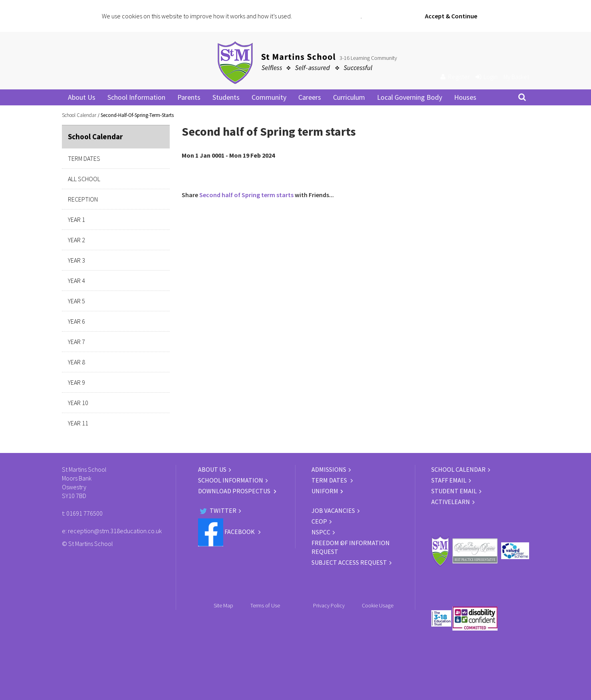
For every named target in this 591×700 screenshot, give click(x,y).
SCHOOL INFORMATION (231, 480)
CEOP (319, 521)
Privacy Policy (329, 605)
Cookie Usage (378, 605)
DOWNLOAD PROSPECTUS (235, 491)
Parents (189, 97)
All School (84, 179)
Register (455, 77)
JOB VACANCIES (333, 510)
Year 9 (76, 382)
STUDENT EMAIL (454, 491)
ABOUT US (212, 469)
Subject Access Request (349, 562)
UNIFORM (325, 491)
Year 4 (76, 281)
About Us (82, 97)
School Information (136, 97)
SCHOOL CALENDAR (458, 469)
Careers (310, 97)
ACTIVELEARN (451, 502)
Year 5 (76, 301)
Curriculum (349, 97)
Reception (83, 199)
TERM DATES (330, 480)
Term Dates (84, 158)
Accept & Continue (451, 16)
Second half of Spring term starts (246, 195)
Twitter (217, 510)
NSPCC (321, 532)
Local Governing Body (410, 97)
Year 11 (78, 423)
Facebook (227, 532)
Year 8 (76, 362)
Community (269, 97)
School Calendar (79, 115)
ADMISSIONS (329, 469)
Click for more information (327, 16)
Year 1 (76, 219)
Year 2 (76, 240)
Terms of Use (265, 605)
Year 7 (76, 342)
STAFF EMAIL (449, 480)
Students (226, 97)
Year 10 (78, 403)
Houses (465, 97)
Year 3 (76, 260)
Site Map (223, 605)
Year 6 (76, 321)
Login (487, 77)
